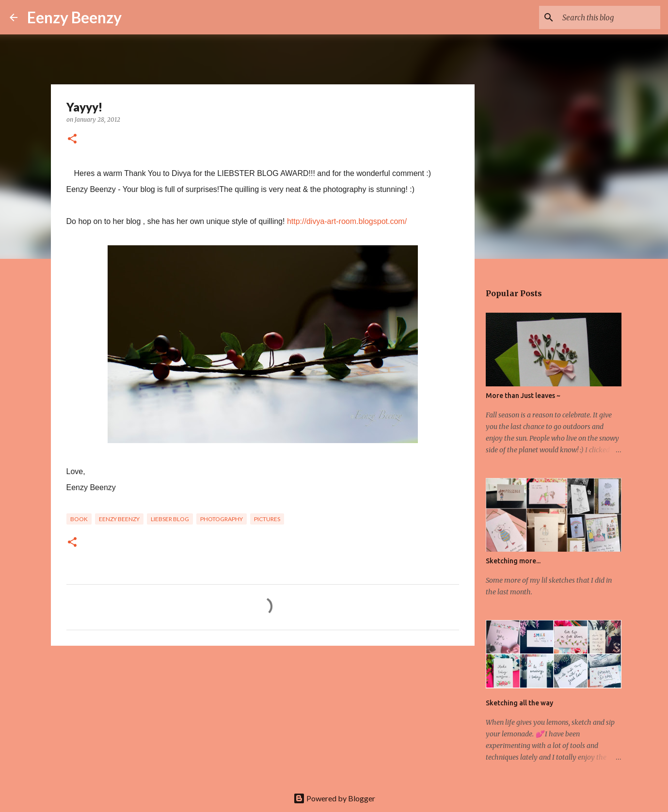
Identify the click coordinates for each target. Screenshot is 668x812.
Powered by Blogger (334, 798)
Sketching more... (513, 561)
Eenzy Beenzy (74, 17)
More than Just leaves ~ (523, 396)
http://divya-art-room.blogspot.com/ (347, 221)
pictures (267, 519)
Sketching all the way (519, 703)
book (79, 519)
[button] (72, 139)
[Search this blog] (609, 17)
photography (222, 519)
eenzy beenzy (119, 519)
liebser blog (170, 519)
